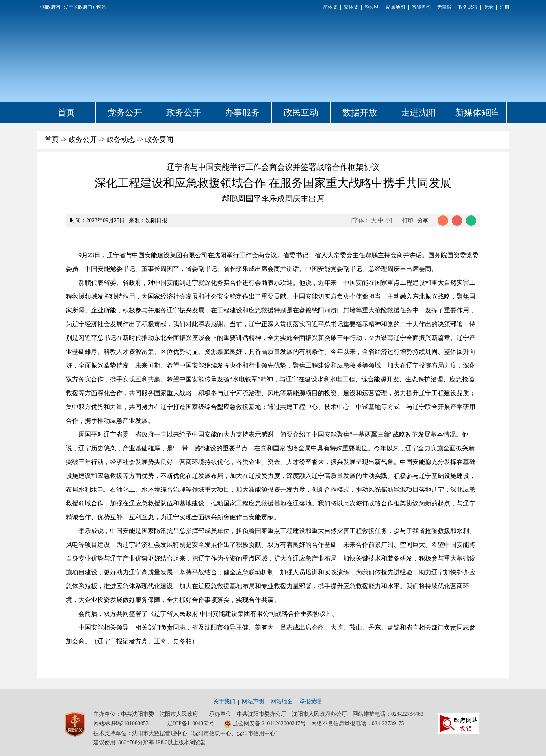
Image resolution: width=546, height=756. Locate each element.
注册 (505, 7)
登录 (488, 7)
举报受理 (310, 701)
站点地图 (396, 7)
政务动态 (121, 139)
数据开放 (360, 112)
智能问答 (421, 7)
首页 (66, 112)
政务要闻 (159, 139)
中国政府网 (48, 7)
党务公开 (125, 112)
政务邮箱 (468, 7)
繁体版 (351, 7)
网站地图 (282, 701)
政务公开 (184, 112)
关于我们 (224, 701)
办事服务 (242, 112)
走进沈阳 (418, 112)
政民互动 (301, 112)
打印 (408, 220)
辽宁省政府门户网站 (85, 7)
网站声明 (253, 701)
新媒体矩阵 (477, 112)
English (372, 7)
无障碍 (444, 7)
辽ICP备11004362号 (191, 723)
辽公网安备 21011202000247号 (265, 724)
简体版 (330, 7)
